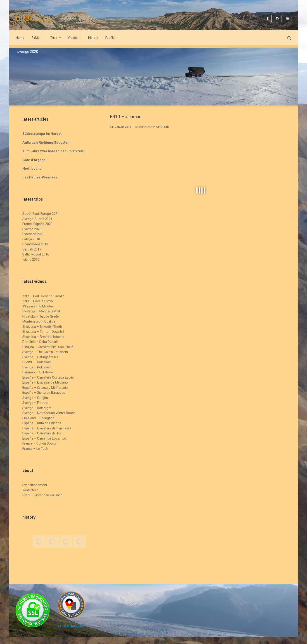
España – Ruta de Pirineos (42, 423)
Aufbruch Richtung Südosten (46, 143)
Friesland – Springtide (38, 418)
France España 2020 (37, 224)
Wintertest (30, 490)
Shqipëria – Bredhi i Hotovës (43, 337)
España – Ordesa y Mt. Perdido (45, 388)
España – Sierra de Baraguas (44, 393)
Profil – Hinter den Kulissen (42, 495)
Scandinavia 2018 (35, 244)
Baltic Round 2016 (36, 254)
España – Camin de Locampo (44, 438)
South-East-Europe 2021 (41, 214)
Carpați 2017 (32, 249)
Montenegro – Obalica (39, 321)
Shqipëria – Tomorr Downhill (43, 332)
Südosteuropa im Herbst (42, 134)
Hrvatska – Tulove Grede (41, 316)
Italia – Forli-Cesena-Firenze (43, 296)
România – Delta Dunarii (40, 342)
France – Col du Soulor (39, 443)
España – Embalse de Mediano (45, 382)
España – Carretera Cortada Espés (48, 377)
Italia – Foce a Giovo (38, 301)
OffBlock (162, 127)
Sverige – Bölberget (37, 408)
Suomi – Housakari (37, 362)
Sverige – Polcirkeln (37, 367)
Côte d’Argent (34, 160)
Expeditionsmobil (35, 485)
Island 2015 (31, 260)
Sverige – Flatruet (35, 403)
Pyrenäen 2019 (33, 234)
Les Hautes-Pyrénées (40, 177)
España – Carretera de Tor (42, 433)
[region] (153, 77)
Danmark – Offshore (38, 372)
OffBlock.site (35, 18)
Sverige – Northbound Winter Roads (49, 413)
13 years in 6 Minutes (38, 306)
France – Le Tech (35, 449)
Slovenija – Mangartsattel (41, 311)
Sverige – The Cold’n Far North (45, 352)
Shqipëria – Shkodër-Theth (42, 327)
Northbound (32, 169)
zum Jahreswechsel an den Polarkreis (53, 151)
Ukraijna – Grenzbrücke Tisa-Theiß (48, 347)
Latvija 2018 (31, 239)
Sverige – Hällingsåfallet (40, 357)
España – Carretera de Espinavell (47, 428)
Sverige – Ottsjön (35, 398)
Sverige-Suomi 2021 (37, 219)
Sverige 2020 (32, 229)
